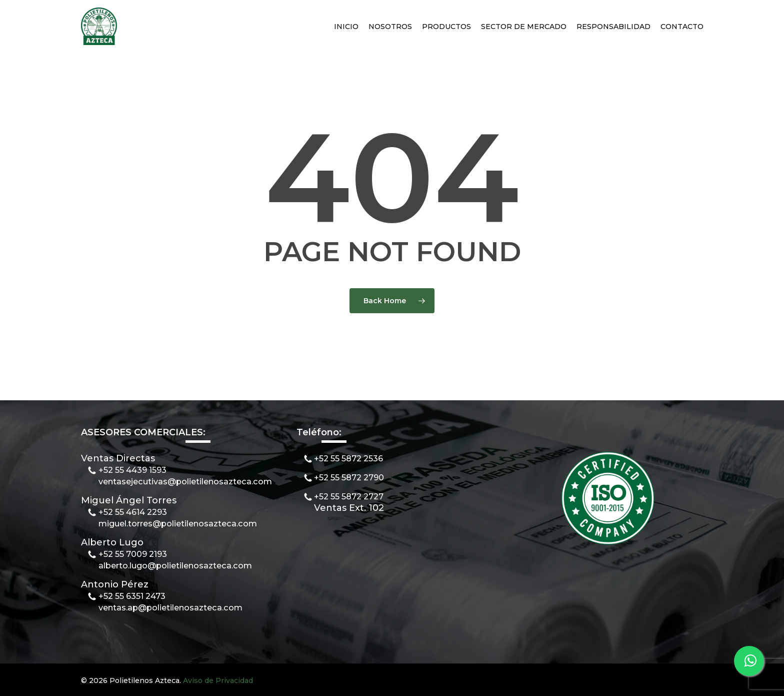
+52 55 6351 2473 (132, 596)
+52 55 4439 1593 (132, 470)
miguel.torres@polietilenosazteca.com (178, 523)
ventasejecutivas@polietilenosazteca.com (185, 481)
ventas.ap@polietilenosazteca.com (170, 607)
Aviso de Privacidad (218, 680)
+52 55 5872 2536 (348, 458)
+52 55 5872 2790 (349, 477)
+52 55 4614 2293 (133, 512)
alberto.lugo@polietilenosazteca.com (175, 565)
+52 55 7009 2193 (133, 554)
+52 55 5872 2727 (349, 496)
